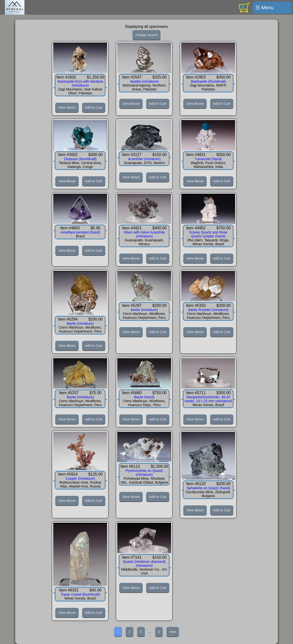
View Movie (67, 108)
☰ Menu (265, 8)
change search (147, 35)
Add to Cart (94, 108)
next (173, 632)
